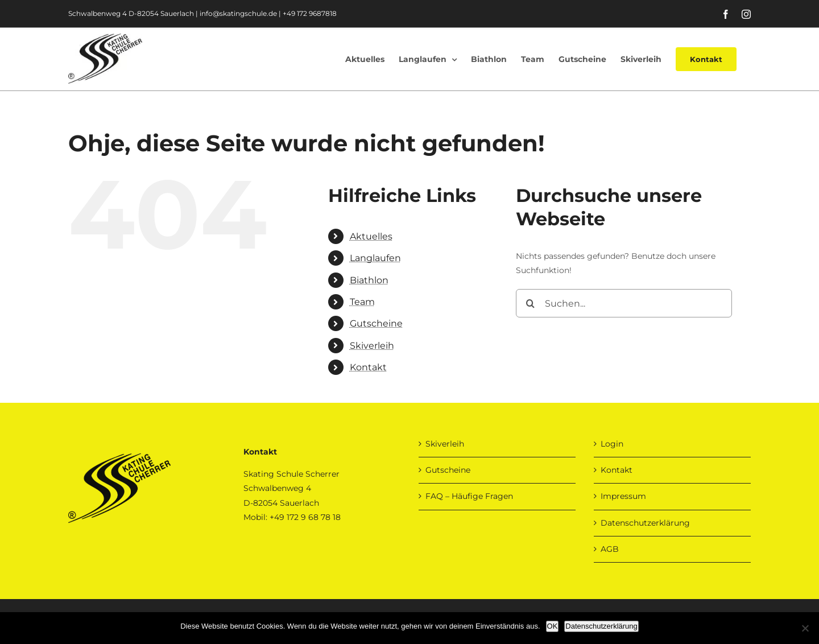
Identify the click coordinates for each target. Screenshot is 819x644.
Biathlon (369, 280)
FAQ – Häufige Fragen (469, 496)
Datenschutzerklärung (645, 523)
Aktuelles (371, 236)
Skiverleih (372, 346)
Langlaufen (375, 258)
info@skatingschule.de (238, 13)
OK (553, 626)
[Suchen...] (624, 303)
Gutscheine (376, 323)
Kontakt (368, 367)
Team (362, 302)
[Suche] (530, 303)
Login (612, 444)
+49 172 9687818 (310, 13)
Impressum (623, 496)
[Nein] (805, 628)
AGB (610, 549)
